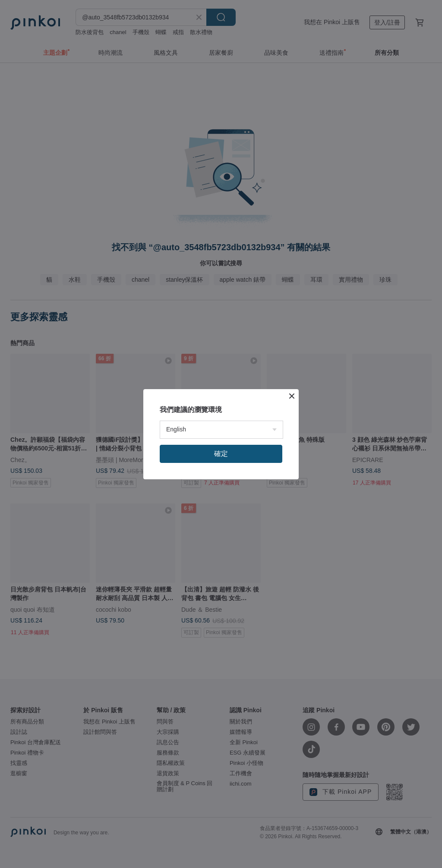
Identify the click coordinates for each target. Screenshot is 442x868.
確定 (221, 454)
